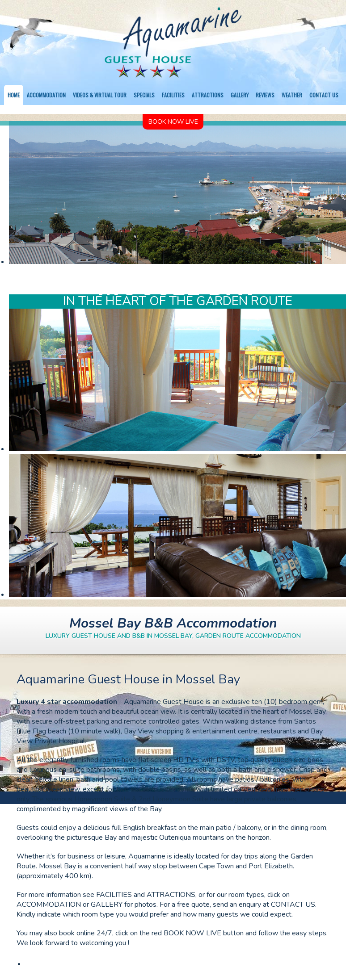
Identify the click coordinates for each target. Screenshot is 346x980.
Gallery (240, 95)
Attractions (208, 95)
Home (14, 95)
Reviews (265, 95)
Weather (292, 95)
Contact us (324, 95)
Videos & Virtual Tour (100, 95)
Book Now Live (173, 122)
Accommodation (46, 95)
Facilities (173, 95)
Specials (144, 95)
